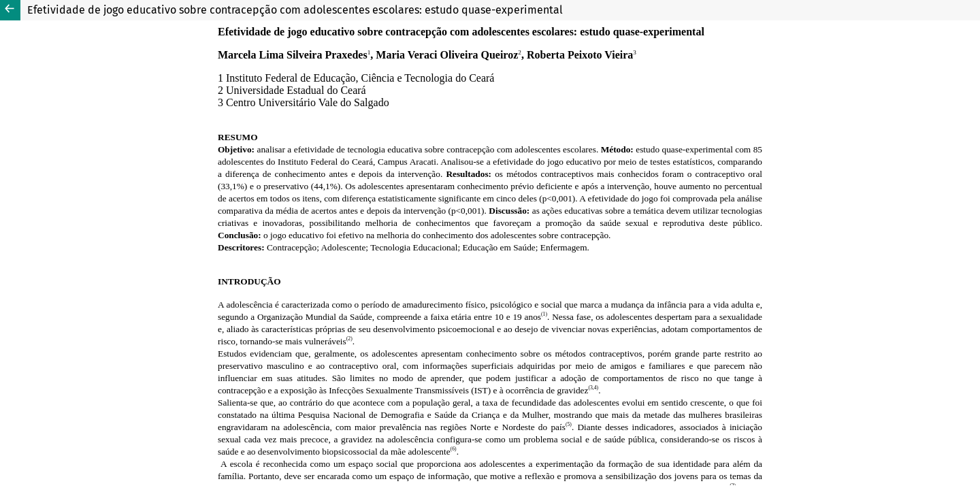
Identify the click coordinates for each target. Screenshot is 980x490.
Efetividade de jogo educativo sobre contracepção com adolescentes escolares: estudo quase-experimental (295, 10)
